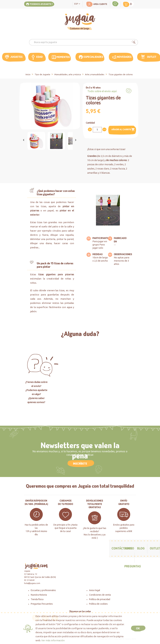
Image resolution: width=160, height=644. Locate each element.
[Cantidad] (97, 130)
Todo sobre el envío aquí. (102, 91)
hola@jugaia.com (32, 583)
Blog (141, 548)
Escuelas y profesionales (43, 590)
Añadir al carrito (123, 130)
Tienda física (37, 599)
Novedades (124, 57)
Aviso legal (95, 590)
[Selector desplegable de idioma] (78, 4)
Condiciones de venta (100, 595)
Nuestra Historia (39, 595)
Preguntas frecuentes (42, 604)
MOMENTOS (63, 57)
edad (39, 57)
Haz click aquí (80, 411)
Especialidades (93, 57)
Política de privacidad (100, 599)
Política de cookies (98, 604)
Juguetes (16, 57)
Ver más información (53, 640)
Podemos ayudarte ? (41, 4)
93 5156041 (29, 580)
